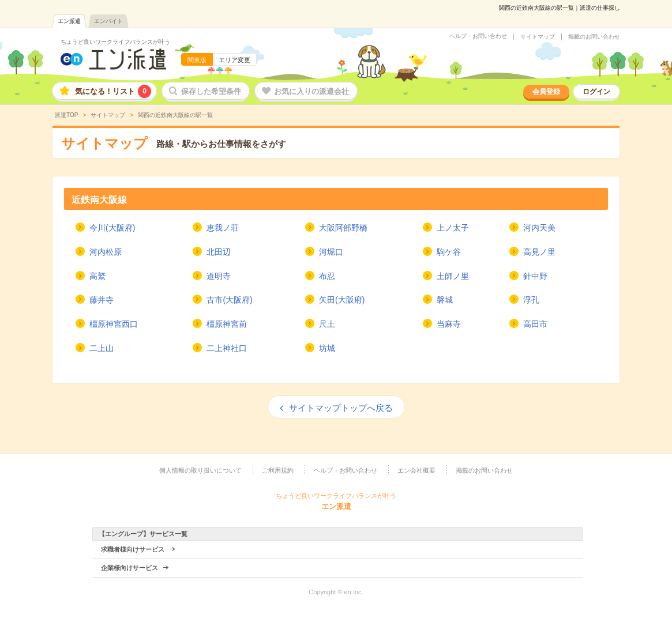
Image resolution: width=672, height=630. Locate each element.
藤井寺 (102, 300)
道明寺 (219, 276)
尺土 (327, 324)
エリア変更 (234, 60)
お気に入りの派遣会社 (311, 91)
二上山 (102, 348)
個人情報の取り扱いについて (200, 470)
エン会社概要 (416, 470)
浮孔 (531, 300)
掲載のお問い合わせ (594, 37)
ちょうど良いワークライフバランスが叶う (115, 42)
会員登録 (546, 92)
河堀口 (331, 252)
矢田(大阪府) (342, 300)
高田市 (535, 324)
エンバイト (108, 21)
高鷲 (97, 276)
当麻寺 (449, 324)
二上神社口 (227, 348)
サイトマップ (538, 37)
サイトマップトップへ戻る (341, 408)
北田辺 (219, 252)
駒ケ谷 (449, 252)
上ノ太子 (453, 228)
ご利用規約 (278, 470)
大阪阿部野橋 (343, 228)
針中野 (535, 276)
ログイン (596, 92)
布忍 (327, 276)
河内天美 (539, 228)
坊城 (327, 348)
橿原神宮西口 (114, 324)
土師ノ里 (453, 276)
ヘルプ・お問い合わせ (478, 36)
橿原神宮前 (227, 324)
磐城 (445, 300)
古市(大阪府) (229, 300)
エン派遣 (69, 21)
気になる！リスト (113, 91)
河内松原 (106, 252)
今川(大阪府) (112, 228)
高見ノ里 (539, 252)
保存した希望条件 (211, 91)
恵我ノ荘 (223, 228)
